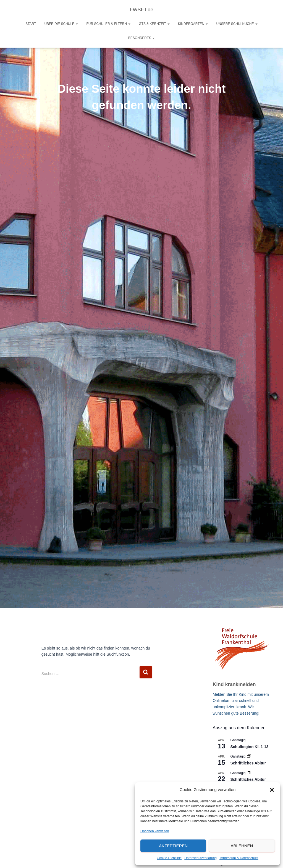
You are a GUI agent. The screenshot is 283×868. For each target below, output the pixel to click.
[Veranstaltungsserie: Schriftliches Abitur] (249, 756)
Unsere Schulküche (237, 24)
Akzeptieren (173, 846)
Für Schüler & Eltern (108, 24)
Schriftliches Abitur (248, 763)
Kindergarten (193, 24)
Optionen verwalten (155, 831)
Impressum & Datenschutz (239, 858)
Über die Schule (61, 24)
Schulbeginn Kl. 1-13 (249, 747)
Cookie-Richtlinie (169, 858)
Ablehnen (242, 846)
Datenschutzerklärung (201, 858)
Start (31, 24)
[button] (272, 790)
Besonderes (142, 38)
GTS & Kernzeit (154, 24)
